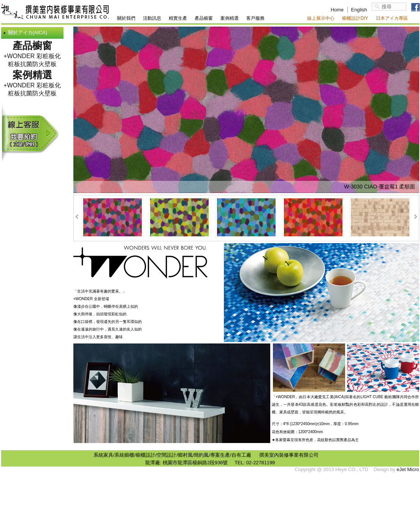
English (359, 10)
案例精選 (230, 18)
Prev (77, 217)
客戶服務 (255, 18)
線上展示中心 (321, 18)
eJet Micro (408, 469)
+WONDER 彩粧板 (29, 56)
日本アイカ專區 (392, 18)
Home (337, 10)
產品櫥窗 (204, 18)
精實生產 (178, 18)
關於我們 (126, 18)
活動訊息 (152, 18)
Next (416, 217)
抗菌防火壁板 (38, 64)
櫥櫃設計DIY (355, 18)
